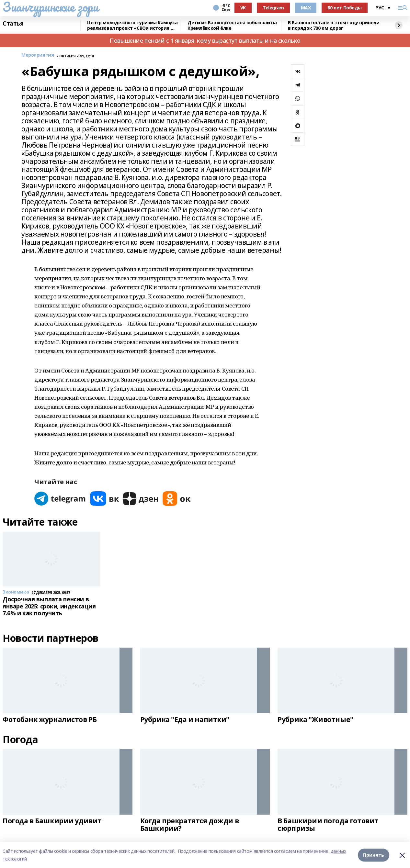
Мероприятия (38, 55)
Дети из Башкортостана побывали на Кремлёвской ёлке (232, 25)
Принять (374, 855)
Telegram (273, 8)
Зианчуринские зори (50, 7)
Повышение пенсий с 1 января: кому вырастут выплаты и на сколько (205, 40)
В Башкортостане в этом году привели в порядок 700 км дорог (334, 25)
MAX (306, 8)
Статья (13, 24)
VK (243, 8)
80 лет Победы (345, 8)
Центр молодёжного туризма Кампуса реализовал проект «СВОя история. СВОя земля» (132, 25)
